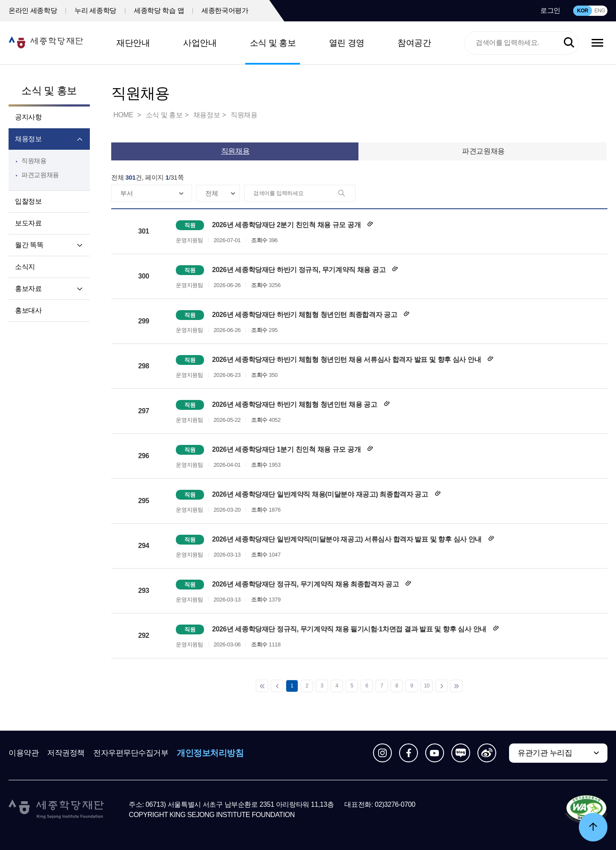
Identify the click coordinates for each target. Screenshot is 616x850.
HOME (124, 115)
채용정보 (28, 139)
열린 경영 (347, 43)
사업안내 (200, 43)
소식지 (25, 267)
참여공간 (414, 43)
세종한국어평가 (225, 10)
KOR (583, 11)
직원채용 (34, 161)
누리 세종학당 (95, 10)
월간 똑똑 (29, 245)
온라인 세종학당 (33, 10)
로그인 (550, 10)
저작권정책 (66, 753)
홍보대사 (28, 310)
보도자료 (28, 223)
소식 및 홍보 (273, 43)
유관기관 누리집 (545, 753)
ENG (600, 11)
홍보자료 (28, 289)
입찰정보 (28, 201)
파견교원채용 (40, 175)
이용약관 (24, 753)
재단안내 (133, 43)
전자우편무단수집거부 (131, 753)
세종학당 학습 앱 (159, 10)
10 (427, 686)
